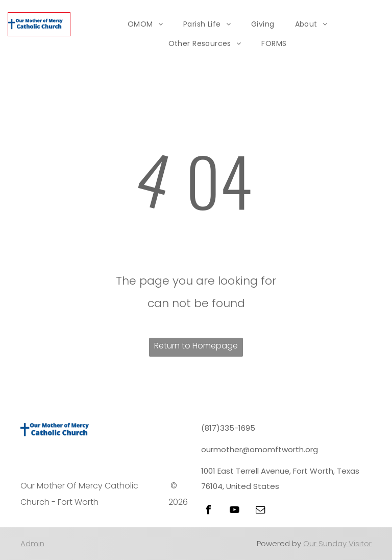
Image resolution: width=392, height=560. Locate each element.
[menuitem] (145, 24)
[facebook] (208, 511)
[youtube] (234, 511)
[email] (260, 511)
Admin (32, 543)
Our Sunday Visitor (337, 543)
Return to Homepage (196, 346)
